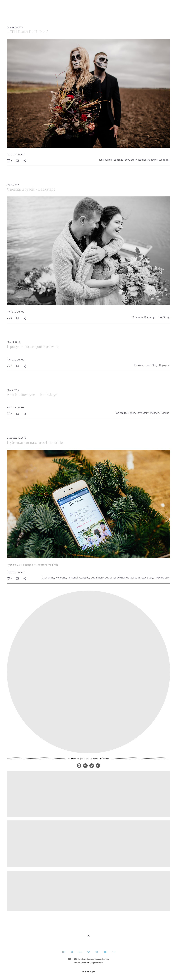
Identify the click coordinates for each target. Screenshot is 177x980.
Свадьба (118, 160)
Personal (73, 578)
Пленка (165, 413)
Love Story (131, 160)
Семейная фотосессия (127, 578)
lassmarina (106, 160)
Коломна (138, 317)
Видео (132, 413)
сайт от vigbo (88, 972)
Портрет (164, 365)
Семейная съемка (101, 578)
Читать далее (16, 154)
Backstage (150, 317)
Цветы (142, 160)
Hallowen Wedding (158, 160)
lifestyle (155, 413)
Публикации (162, 578)
